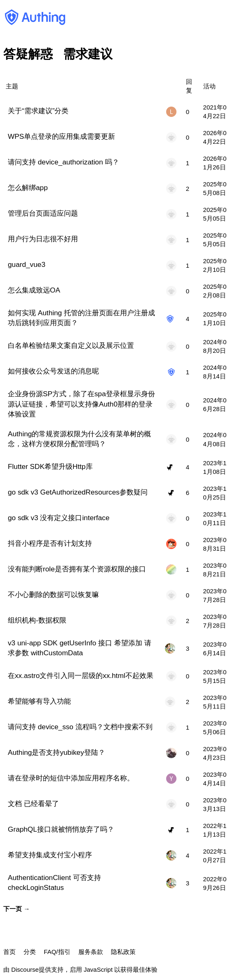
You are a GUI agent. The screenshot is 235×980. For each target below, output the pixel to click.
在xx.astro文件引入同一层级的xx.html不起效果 (81, 676)
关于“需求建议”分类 (38, 111)
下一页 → (16, 909)
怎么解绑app (28, 188)
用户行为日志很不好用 (43, 239)
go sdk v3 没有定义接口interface (59, 518)
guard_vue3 (27, 264)
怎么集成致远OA (34, 290)
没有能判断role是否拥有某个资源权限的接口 (77, 569)
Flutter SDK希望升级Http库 (50, 466)
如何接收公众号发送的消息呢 (53, 371)
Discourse (25, 969)
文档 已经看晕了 (33, 804)
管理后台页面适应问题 (43, 213)
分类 (30, 952)
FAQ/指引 (57, 952)
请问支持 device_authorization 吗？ (63, 162)
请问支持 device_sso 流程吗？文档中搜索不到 (80, 727)
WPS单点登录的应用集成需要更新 (61, 136)
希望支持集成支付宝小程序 (50, 855)
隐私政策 (123, 952)
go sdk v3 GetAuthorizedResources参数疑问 (78, 492)
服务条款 (91, 952)
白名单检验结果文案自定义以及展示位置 (71, 345)
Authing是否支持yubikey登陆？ (56, 752)
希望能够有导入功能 (39, 701)
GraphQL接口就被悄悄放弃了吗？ (61, 829)
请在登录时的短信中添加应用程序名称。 (71, 778)
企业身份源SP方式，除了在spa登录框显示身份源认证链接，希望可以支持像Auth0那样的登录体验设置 (81, 404)
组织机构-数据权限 (37, 620)
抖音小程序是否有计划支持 (50, 543)
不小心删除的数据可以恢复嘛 (53, 595)
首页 (9, 952)
